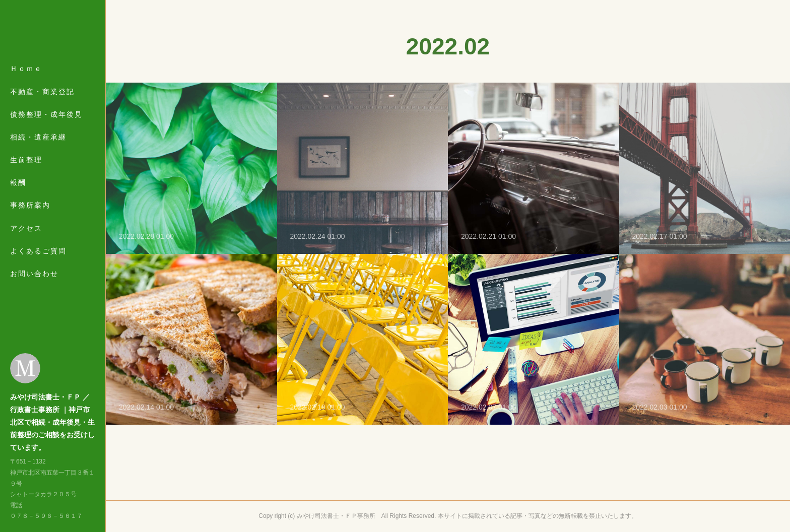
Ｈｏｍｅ (26, 82)
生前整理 (26, 173)
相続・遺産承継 (38, 150)
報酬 (18, 195)
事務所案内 (30, 218)
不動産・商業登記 (42, 104)
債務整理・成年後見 (46, 127)
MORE (23, 241)
